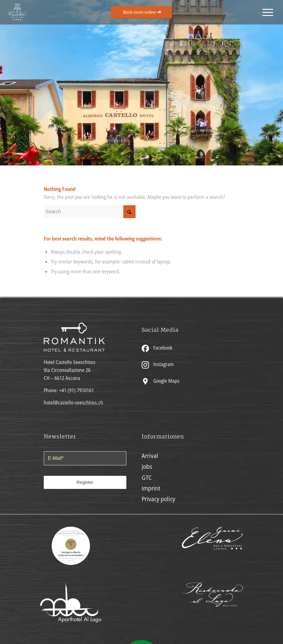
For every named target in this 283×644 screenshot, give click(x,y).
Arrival (150, 456)
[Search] (90, 212)
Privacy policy (158, 499)
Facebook (157, 348)
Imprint (151, 488)
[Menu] (266, 12)
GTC (147, 477)
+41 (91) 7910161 (76, 390)
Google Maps (161, 381)
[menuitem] (266, 12)
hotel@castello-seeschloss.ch (73, 403)
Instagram (158, 364)
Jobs (147, 466)
